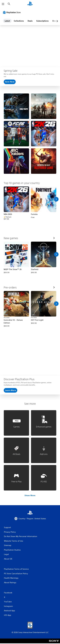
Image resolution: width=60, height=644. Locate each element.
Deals (30, 21)
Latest (7, 21)
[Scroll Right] (56, 199)
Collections (19, 21)
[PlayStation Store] (12, 12)
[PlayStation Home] (30, 4)
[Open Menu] (3, 4)
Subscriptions (42, 21)
